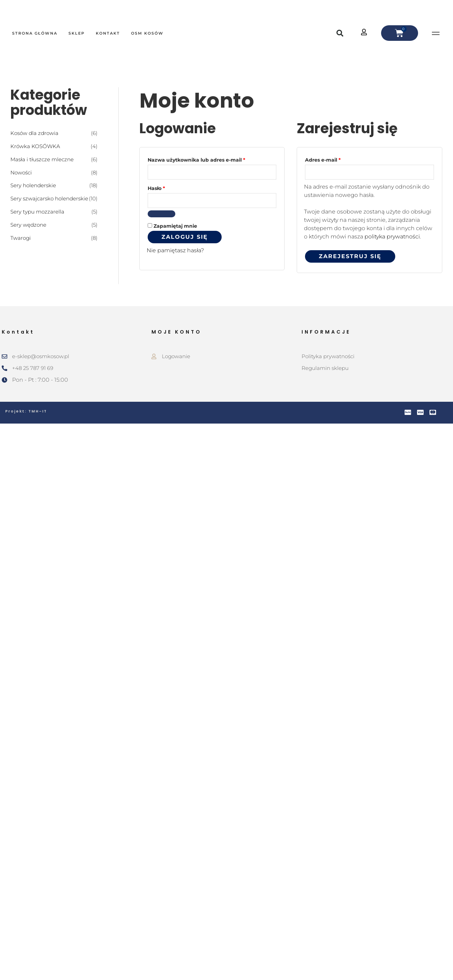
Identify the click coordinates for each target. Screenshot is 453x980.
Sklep (77, 33)
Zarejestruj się (350, 257)
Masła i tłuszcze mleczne (42, 159)
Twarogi (20, 238)
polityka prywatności (392, 237)
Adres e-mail (338, 159)
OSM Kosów (147, 33)
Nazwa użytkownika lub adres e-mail (211, 159)
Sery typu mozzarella (37, 211)
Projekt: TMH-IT (26, 411)
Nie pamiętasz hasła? (175, 251)
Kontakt (108, 33)
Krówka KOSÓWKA (35, 146)
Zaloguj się (185, 238)
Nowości (21, 172)
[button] (340, 33)
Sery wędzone (28, 224)
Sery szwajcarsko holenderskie (49, 198)
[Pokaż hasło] (161, 215)
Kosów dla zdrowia (34, 133)
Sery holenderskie (33, 185)
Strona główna (35, 33)
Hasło (171, 188)
